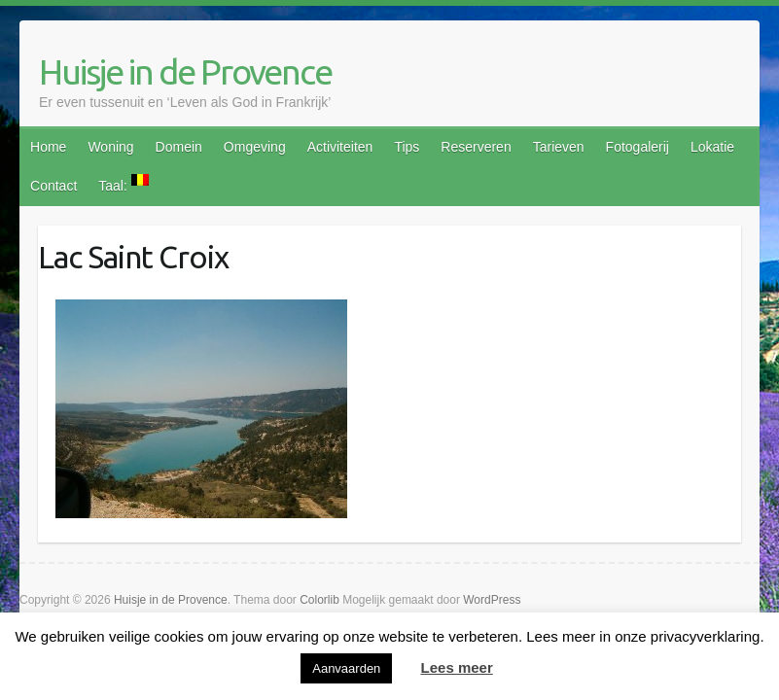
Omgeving (255, 147)
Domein (179, 147)
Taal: (123, 184)
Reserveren (476, 147)
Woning (110, 147)
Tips (407, 147)
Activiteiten (340, 147)
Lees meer (457, 667)
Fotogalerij (637, 147)
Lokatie (712, 147)
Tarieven (559, 147)
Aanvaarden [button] (346, 668)
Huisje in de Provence (185, 71)
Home (48, 147)
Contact (53, 186)
